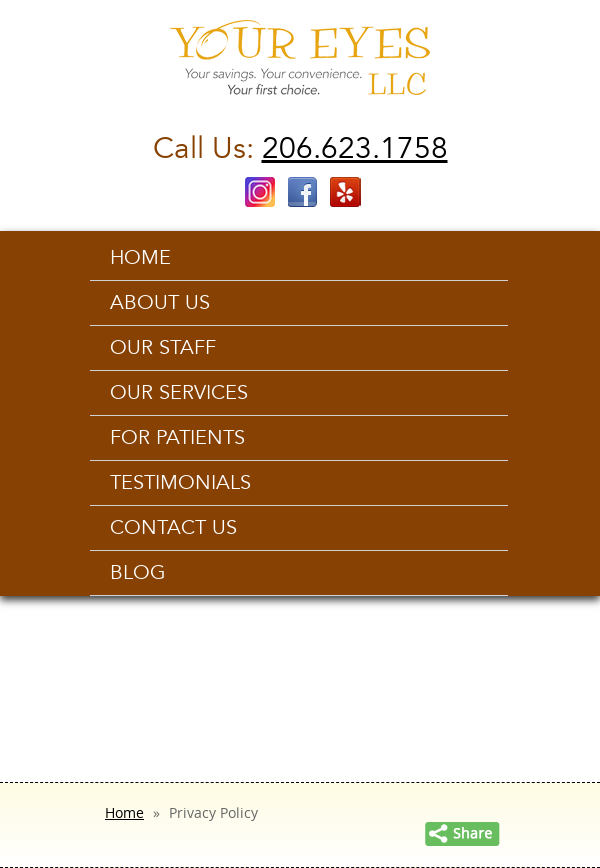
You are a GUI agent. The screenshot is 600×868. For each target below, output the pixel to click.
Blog (138, 573)
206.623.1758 (355, 148)
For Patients (177, 438)
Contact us (173, 528)
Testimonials (180, 483)
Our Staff (163, 348)
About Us (160, 303)
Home (140, 258)
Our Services (179, 393)
